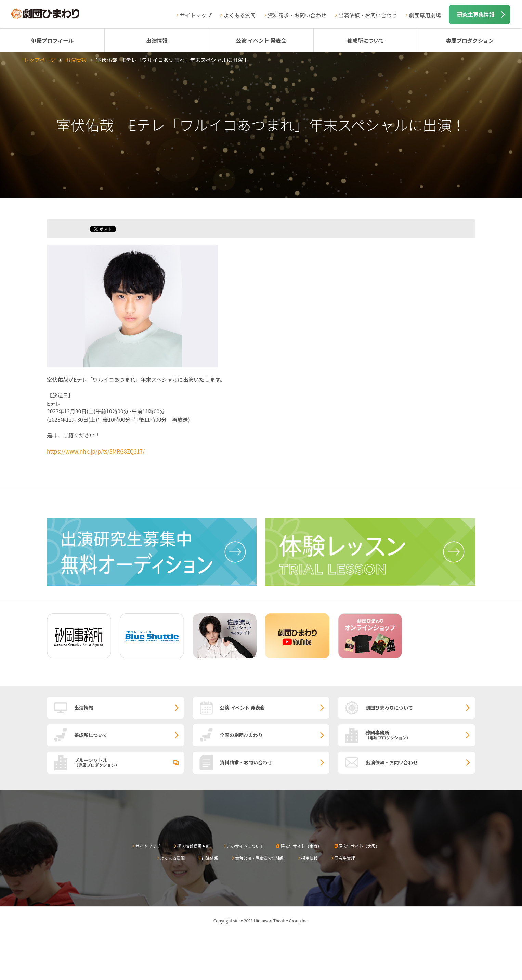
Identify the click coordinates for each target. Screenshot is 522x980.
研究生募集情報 (476, 14)
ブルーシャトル (129, 762)
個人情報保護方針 (194, 846)
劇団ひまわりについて (389, 708)
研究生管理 (345, 858)
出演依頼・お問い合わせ (368, 15)
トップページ (40, 60)
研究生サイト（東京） (301, 846)
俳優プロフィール (52, 40)
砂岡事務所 (420, 735)
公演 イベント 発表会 (261, 40)
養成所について (366, 40)
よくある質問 (240, 15)
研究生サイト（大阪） (359, 846)
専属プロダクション (470, 40)
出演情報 (157, 40)
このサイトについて (245, 846)
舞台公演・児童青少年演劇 (260, 858)
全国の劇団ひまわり (241, 735)
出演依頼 (210, 858)
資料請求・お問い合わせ (297, 15)
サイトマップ (196, 15)
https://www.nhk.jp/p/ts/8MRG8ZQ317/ (96, 451)
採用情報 (309, 858)
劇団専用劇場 (425, 15)
